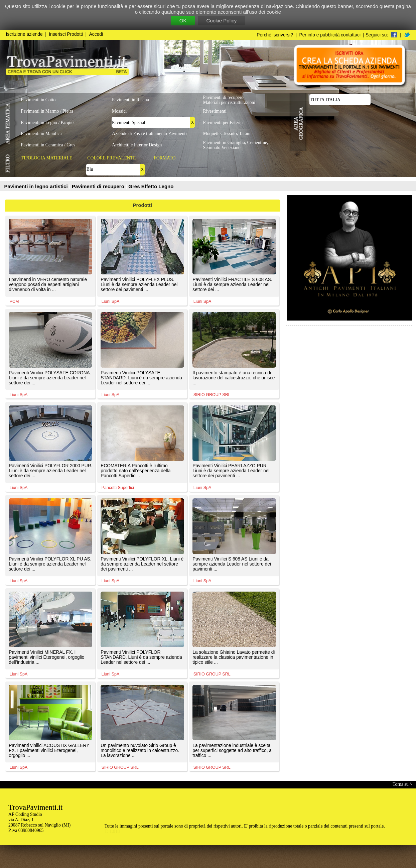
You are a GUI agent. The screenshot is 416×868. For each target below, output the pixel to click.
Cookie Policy (221, 21)
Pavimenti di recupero (99, 186)
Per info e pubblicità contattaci (330, 35)
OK (183, 21)
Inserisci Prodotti (66, 34)
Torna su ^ (402, 784)
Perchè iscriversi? (275, 35)
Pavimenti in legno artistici (37, 186)
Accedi (96, 34)
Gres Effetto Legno (151, 186)
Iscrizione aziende (24, 34)
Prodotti (143, 205)
